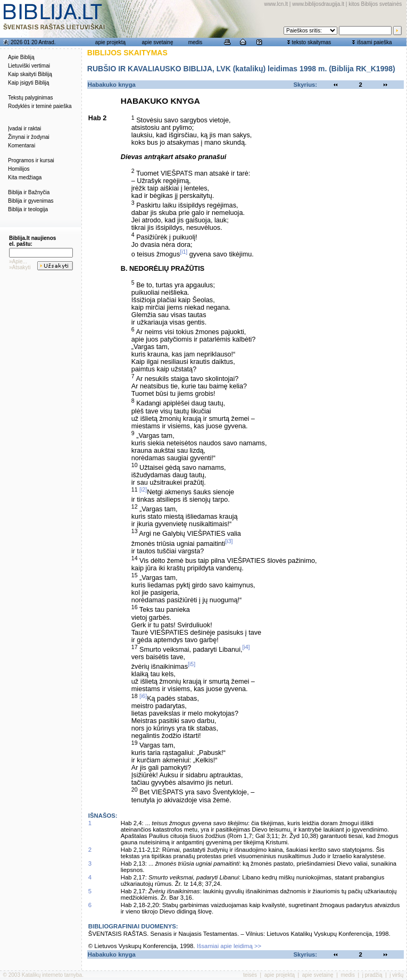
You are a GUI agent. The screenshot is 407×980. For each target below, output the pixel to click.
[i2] (143, 489)
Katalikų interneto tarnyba (52, 975)
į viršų (396, 975)
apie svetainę (158, 42)
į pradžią (372, 975)
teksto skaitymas (311, 42)
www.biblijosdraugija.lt (318, 4)
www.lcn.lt (276, 4)
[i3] (229, 541)
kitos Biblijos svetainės (375, 4)
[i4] (246, 647)
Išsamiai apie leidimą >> (229, 946)
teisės (250, 975)
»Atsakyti (20, 267)
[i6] (143, 696)
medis (196, 42)
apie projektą (110, 42)
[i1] (184, 252)
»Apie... (18, 261)
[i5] (192, 664)
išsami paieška (375, 42)
